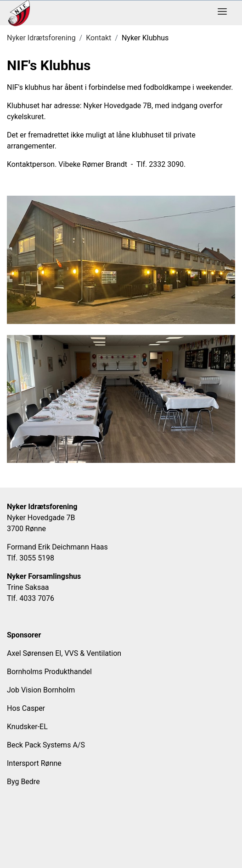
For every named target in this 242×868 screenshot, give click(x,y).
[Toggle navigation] (222, 13)
